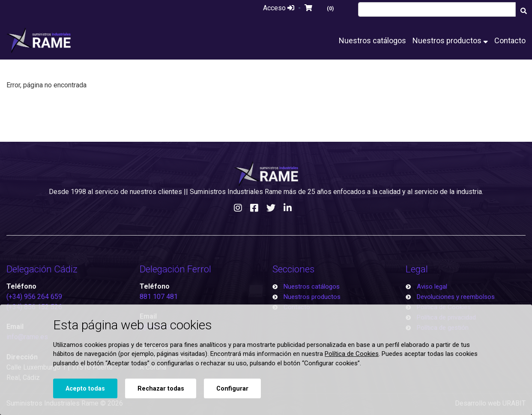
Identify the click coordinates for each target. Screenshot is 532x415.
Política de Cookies (352, 354)
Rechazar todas (161, 389)
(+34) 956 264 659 (34, 297)
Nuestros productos (450, 40)
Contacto (510, 40)
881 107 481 (159, 297)
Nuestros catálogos (372, 40)
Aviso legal (432, 287)
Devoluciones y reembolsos (456, 297)
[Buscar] (524, 10)
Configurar (232, 389)
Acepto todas (85, 389)
